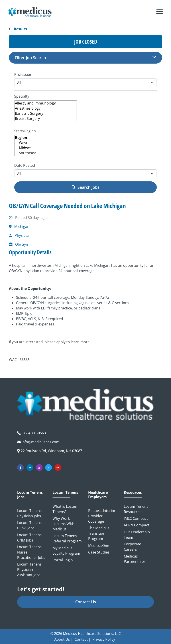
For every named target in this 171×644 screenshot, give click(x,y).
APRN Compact (136, 525)
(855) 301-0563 (34, 433)
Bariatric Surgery (46, 113)
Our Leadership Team (137, 535)
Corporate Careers (132, 547)
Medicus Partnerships (135, 559)
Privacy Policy (104, 639)
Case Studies (99, 552)
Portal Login (63, 560)
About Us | (64, 639)
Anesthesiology (46, 108)
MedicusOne (99, 546)
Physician (23, 235)
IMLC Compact (136, 518)
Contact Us (86, 602)
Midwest (34, 148)
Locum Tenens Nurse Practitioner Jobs (31, 552)
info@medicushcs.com (41, 442)
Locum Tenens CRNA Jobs (29, 525)
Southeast (34, 153)
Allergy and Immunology (46, 103)
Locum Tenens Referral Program (67, 538)
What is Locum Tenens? (65, 509)
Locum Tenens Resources (136, 509)
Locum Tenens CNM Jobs (29, 538)
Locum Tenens (65, 493)
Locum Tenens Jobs (30, 495)
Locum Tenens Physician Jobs (29, 513)
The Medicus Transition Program (99, 533)
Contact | (83, 639)
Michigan (22, 227)
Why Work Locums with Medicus (63, 524)
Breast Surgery (46, 119)
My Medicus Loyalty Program (66, 551)
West (34, 143)
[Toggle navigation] (160, 12)
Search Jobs (86, 187)
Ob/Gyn (22, 244)
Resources (133, 493)
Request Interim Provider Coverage (102, 516)
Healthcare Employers (98, 495)
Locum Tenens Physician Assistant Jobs (29, 570)
